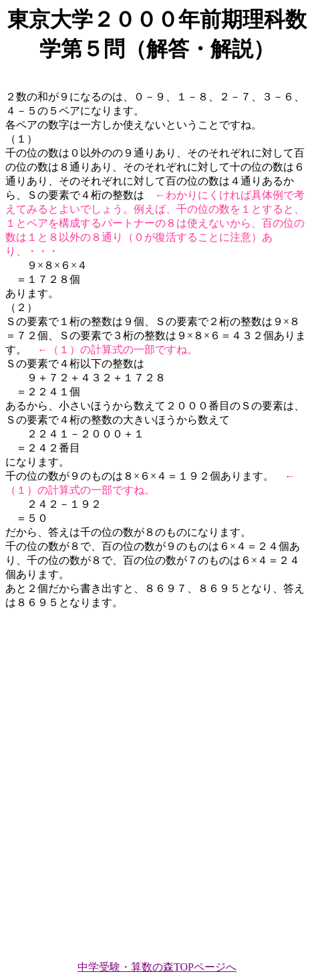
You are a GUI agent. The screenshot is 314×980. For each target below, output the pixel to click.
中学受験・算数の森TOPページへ (157, 967)
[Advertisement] (157, 779)
